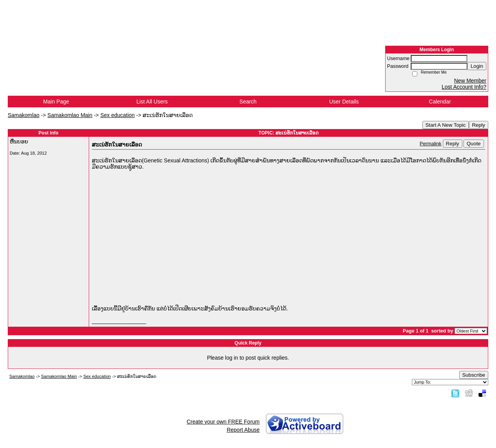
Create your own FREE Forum (223, 422)
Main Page (56, 102)
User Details (344, 102)
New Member (470, 81)
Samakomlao (24, 115)
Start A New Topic (446, 125)
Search (248, 102)
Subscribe (474, 375)
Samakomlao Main (70, 115)
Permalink (431, 144)
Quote (474, 144)
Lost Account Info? (464, 87)
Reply (479, 125)
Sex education (118, 115)
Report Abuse (243, 430)
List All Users (152, 102)
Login (477, 66)
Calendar (440, 102)
